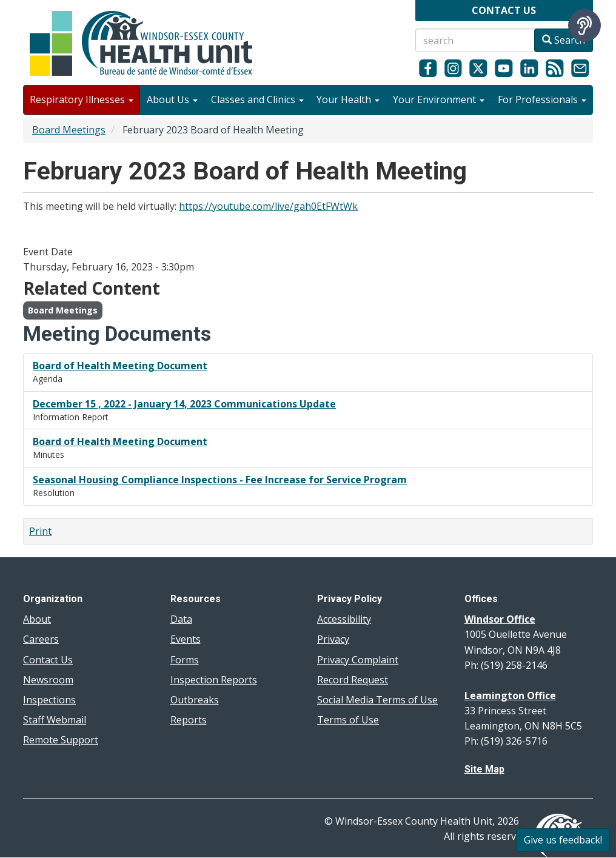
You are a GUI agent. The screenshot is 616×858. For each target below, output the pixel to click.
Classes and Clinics (257, 99)
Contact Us (48, 660)
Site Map (484, 769)
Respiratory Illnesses (82, 99)
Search (564, 40)
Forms (185, 660)
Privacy (333, 639)
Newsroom (48, 680)
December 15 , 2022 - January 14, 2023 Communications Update (184, 404)
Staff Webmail (55, 720)
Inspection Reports (214, 680)
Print (40, 531)
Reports (189, 720)
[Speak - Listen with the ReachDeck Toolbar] (584, 25)
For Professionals (542, 99)
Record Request (353, 680)
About (37, 619)
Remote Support (61, 740)
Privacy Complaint (358, 660)
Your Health (348, 99)
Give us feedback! (563, 840)
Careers (41, 639)
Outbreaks (195, 700)
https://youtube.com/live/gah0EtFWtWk (268, 206)
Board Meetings (69, 130)
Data (181, 619)
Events (186, 639)
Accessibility (344, 619)
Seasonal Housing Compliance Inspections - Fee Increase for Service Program (220, 480)
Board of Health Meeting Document (120, 366)
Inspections (49, 700)
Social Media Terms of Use (377, 700)
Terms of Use (348, 720)
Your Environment (439, 99)
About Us (172, 99)
